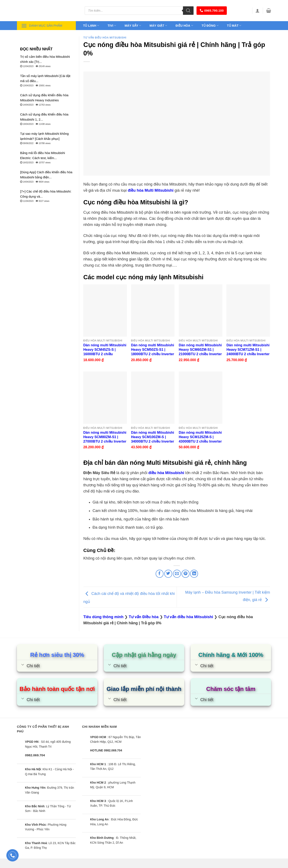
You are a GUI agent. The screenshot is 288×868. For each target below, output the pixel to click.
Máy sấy (133, 25)
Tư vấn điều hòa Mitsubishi (105, 38)
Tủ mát (234, 25)
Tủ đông (210, 25)
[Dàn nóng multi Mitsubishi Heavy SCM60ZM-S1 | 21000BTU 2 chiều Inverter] (201, 310)
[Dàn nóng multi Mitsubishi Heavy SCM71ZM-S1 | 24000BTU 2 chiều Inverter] (248, 310)
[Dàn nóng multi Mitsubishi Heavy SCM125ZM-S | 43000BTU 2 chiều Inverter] (201, 398)
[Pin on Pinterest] (185, 574)
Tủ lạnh (91, 25)
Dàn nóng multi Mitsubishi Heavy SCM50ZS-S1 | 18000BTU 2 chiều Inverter (153, 349)
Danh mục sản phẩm (42, 26)
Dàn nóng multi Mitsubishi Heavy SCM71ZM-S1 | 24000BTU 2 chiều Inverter (248, 349)
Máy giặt (158, 25)
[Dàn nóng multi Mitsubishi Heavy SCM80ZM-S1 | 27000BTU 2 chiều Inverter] (105, 398)
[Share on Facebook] (160, 574)
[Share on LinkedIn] (194, 574)
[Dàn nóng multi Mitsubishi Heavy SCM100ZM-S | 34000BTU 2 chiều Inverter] (153, 398)
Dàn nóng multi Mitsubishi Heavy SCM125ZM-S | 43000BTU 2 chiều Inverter (200, 437)
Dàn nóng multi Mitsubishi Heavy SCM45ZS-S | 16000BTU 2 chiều (105, 349)
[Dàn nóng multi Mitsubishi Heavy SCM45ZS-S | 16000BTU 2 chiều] (105, 310)
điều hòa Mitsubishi (166, 473)
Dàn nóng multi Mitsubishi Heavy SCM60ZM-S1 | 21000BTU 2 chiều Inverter (200, 349)
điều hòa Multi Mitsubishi (151, 190)
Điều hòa (184, 25)
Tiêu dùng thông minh (103, 617)
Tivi (112, 25)
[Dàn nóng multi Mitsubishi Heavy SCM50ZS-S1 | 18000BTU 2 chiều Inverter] (153, 310)
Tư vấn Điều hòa (144, 617)
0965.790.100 (212, 10)
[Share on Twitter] (168, 574)
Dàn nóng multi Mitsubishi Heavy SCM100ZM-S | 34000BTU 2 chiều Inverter (153, 437)
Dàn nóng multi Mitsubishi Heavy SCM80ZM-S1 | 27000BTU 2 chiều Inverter (105, 437)
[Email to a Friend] (177, 574)
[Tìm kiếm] (188, 11)
